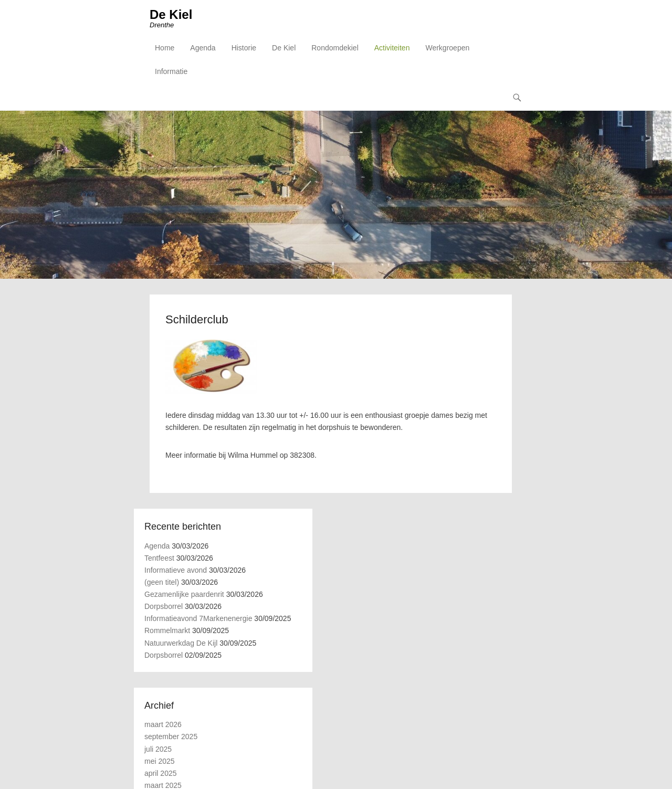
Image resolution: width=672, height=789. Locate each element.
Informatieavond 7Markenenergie (198, 618)
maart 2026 (163, 724)
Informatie (171, 71)
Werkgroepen (447, 48)
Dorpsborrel (164, 606)
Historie (244, 48)
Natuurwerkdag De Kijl (181, 643)
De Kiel (171, 14)
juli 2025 (158, 749)
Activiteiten (392, 48)
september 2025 (171, 737)
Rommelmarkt (167, 630)
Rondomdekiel (335, 48)
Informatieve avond (176, 570)
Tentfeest (159, 558)
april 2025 (161, 773)
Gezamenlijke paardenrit (184, 594)
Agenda (203, 48)
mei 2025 (160, 761)
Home (165, 48)
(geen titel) (162, 582)
